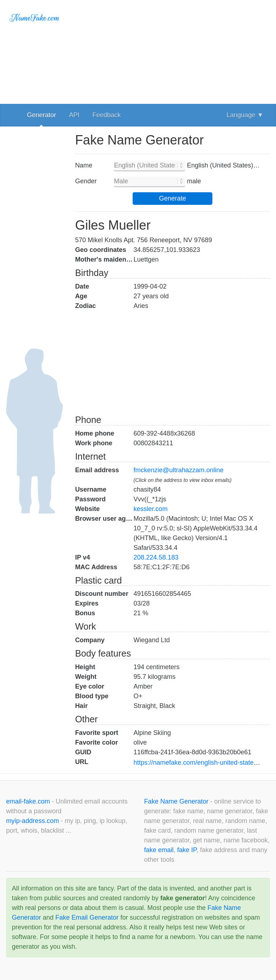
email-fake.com (29, 801)
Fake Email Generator (87, 917)
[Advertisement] (172, 50)
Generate (172, 198)
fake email (159, 850)
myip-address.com (33, 821)
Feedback (107, 115)
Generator (42, 115)
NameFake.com (35, 18)
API (74, 115)
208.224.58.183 (156, 557)
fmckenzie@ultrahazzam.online (179, 470)
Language (245, 115)
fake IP (187, 850)
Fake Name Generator (177, 801)
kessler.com (151, 509)
